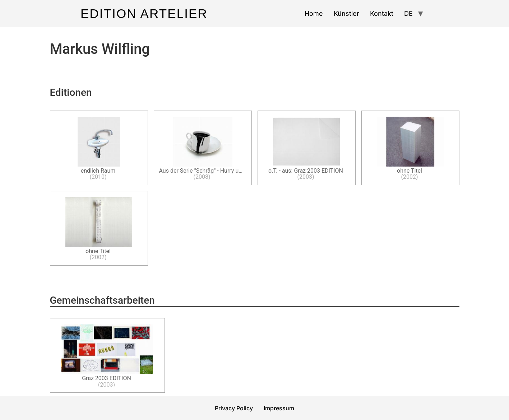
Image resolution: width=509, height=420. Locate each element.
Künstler (346, 13)
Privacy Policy (234, 408)
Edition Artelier (144, 13)
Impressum (279, 408)
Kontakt (382, 13)
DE (408, 13)
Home (314, 13)
